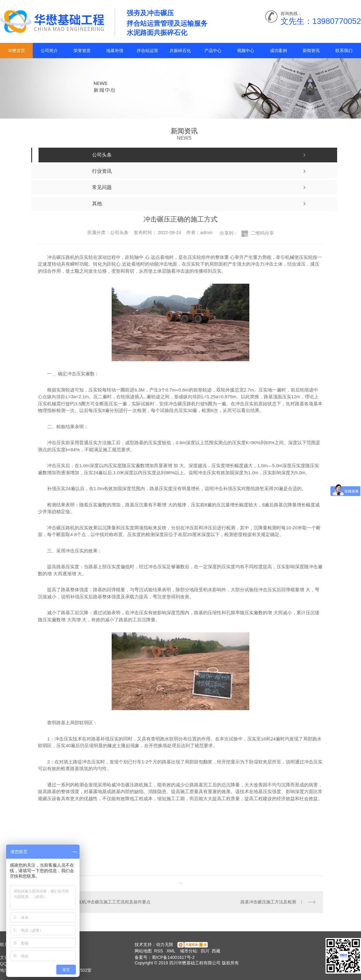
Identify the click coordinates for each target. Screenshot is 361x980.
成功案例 (278, 51)
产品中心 (213, 51)
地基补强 (115, 51)
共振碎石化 (180, 51)
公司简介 (49, 51)
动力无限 (165, 944)
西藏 (216, 951)
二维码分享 (262, 233)
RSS (159, 951)
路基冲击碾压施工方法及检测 (268, 902)
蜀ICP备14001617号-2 (173, 957)
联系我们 (344, 51)
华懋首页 (17, 51)
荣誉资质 (82, 51)
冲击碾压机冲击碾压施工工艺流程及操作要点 (108, 902)
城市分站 (188, 951)
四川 (205, 951)
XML (171, 951)
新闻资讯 (311, 51)
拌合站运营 (147, 51)
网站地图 (143, 951)
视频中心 (246, 51)
